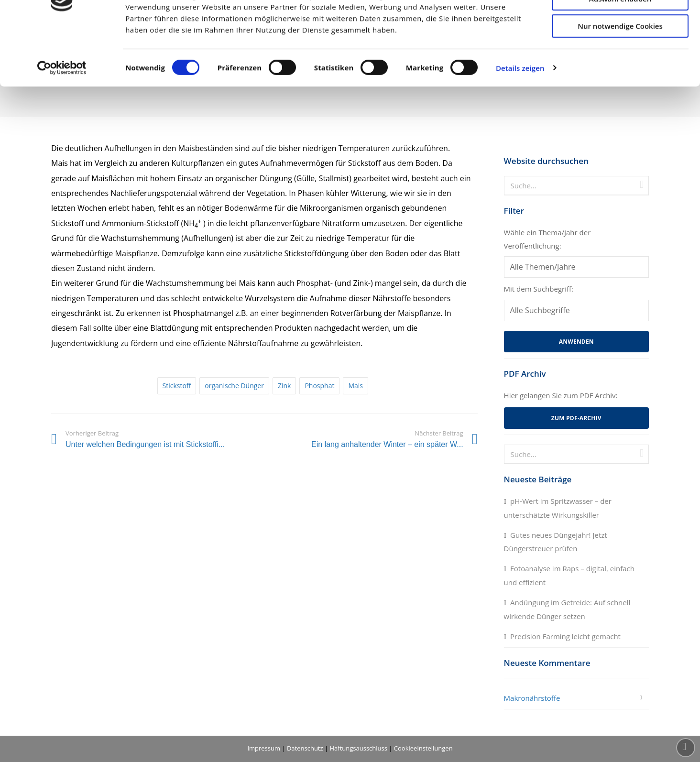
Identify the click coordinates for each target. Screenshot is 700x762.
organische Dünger (234, 386)
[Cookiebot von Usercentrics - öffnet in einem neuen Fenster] (62, 120)
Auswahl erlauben (620, 50)
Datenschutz (305, 748)
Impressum (264, 748)
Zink (284, 386)
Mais (355, 386)
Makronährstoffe (532, 698)
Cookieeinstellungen (423, 748)
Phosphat (319, 386)
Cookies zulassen (620, 23)
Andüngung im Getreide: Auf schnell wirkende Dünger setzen (567, 609)
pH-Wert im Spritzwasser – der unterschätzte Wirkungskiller (558, 508)
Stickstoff (177, 386)
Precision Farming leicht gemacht (565, 636)
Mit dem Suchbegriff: (539, 289)
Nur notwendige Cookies (620, 77)
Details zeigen (520, 120)
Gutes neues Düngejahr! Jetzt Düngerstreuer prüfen (556, 542)
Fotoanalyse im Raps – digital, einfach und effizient (569, 575)
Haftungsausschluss (359, 748)
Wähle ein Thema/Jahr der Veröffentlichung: (547, 239)
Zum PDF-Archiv (576, 418)
